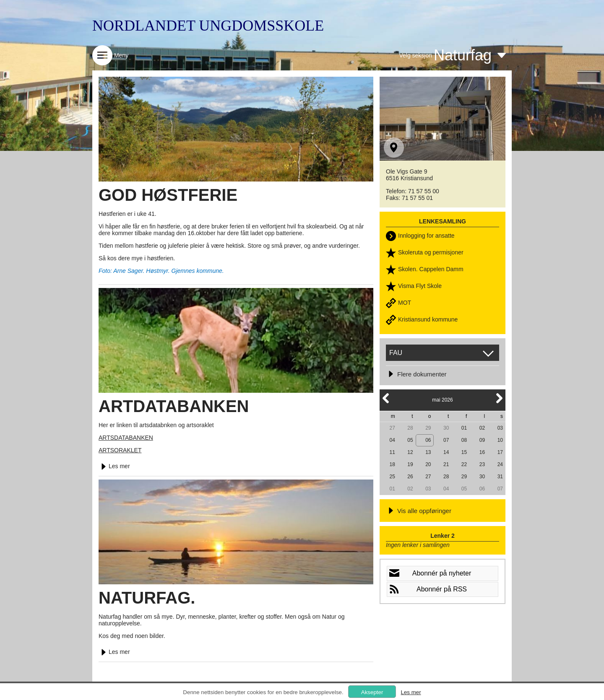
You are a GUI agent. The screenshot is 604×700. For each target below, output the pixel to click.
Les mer (114, 466)
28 (410, 428)
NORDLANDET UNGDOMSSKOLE (208, 26)
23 (482, 464)
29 (428, 428)
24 (500, 464)
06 (428, 440)
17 (500, 452)
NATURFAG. (147, 598)
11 (392, 452)
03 (500, 428)
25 (392, 477)
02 (482, 428)
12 (410, 452)
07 (446, 440)
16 (482, 452)
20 (428, 464)
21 (446, 464)
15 (464, 452)
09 (482, 440)
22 (464, 464)
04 (392, 440)
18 (392, 464)
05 (410, 440)
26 (410, 477)
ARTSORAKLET (120, 450)
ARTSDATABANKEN (126, 438)
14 (446, 452)
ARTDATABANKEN (174, 406)
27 (392, 428)
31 (500, 477)
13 (428, 452)
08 (464, 440)
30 (446, 428)
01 (464, 428)
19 (410, 464)
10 (500, 440)
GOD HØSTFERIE (168, 195)
